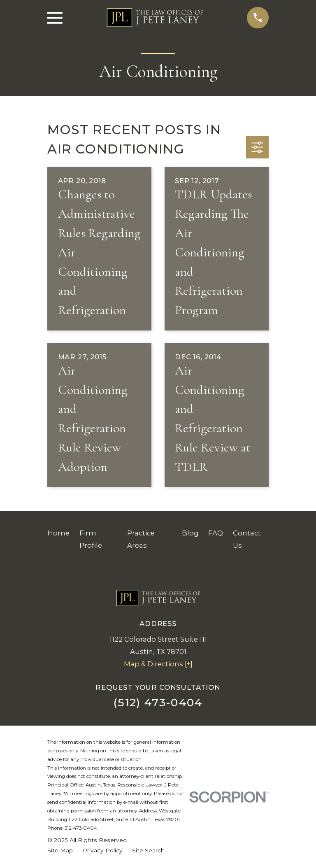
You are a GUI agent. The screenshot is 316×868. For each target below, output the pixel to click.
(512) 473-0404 (158, 702)
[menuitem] (60, 851)
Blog (190, 533)
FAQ (216, 533)
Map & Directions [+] (158, 664)
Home (58, 533)
